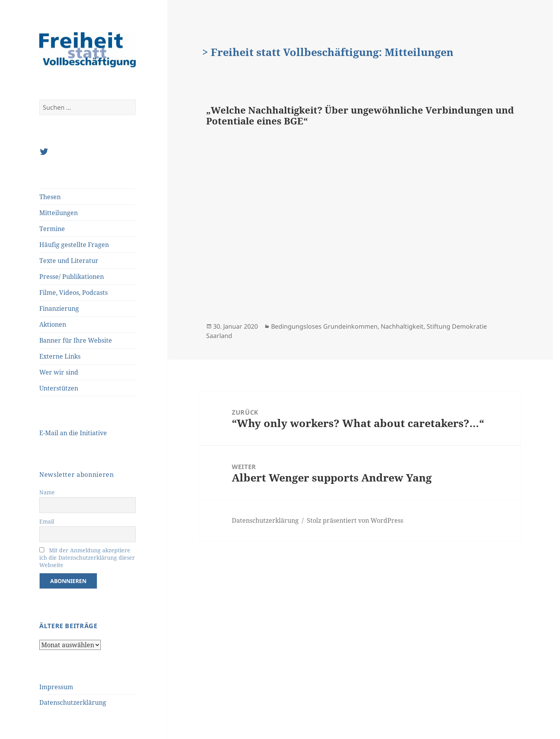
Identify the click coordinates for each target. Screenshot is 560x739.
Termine (52, 229)
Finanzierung (59, 308)
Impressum (56, 687)
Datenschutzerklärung (73, 702)
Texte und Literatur (69, 261)
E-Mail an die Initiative (73, 433)
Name (47, 492)
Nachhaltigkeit (402, 326)
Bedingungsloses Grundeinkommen (324, 326)
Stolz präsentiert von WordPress (355, 520)
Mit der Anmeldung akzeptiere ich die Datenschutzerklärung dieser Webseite (87, 558)
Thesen (50, 197)
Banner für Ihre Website (76, 340)
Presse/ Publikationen (72, 277)
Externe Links (60, 356)
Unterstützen (59, 388)
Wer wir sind (59, 372)
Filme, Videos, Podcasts (73, 292)
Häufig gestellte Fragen (74, 245)
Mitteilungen (59, 213)
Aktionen (53, 324)
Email (47, 521)
